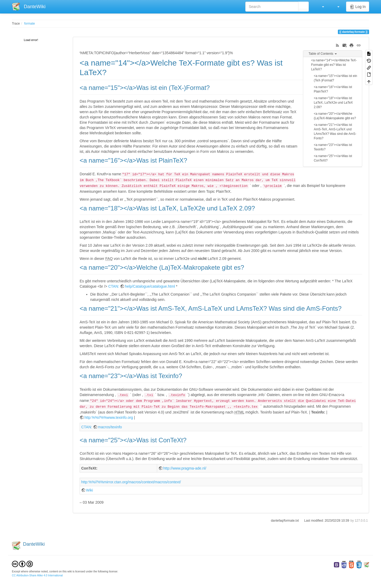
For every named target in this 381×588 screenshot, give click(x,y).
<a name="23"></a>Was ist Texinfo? (333, 147)
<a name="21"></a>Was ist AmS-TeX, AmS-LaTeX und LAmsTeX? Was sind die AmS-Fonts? (335, 132)
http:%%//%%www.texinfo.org (109, 417)
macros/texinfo (110, 427)
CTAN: (114, 286)
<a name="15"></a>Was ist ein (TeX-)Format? (335, 78)
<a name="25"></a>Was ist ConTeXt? (333, 158)
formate (30, 24)
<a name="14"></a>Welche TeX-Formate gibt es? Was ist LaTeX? (334, 65)
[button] (320, 7)
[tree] (38, 40)
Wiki (89, 490)
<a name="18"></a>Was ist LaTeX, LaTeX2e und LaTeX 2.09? (333, 103)
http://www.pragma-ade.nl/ (185, 468)
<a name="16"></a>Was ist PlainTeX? (333, 89)
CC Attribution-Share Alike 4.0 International (37, 575)
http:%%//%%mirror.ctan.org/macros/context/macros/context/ (131, 482)
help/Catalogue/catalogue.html (150, 286)
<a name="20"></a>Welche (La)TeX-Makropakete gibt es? (335, 116)
